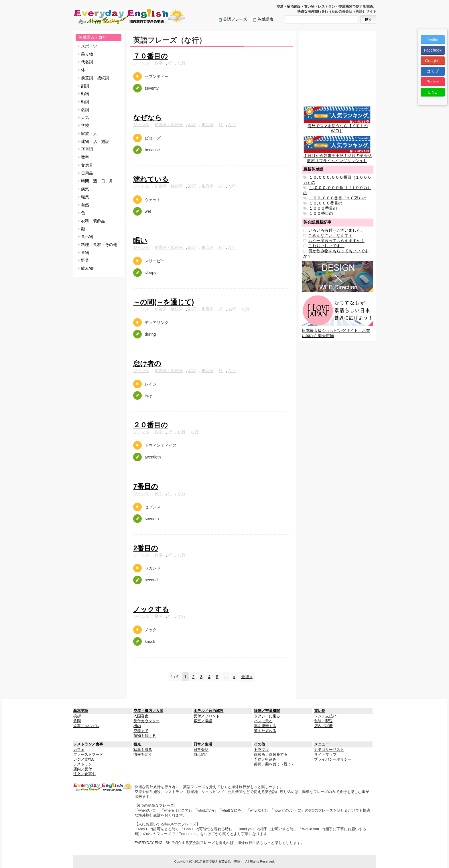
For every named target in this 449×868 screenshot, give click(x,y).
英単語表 (265, 19)
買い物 (320, 711)
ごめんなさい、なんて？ (330, 235)
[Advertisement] (338, 70)
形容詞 (86, 149)
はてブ (433, 71)
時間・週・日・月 (96, 181)
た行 (182, 432)
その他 (260, 744)
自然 (84, 205)
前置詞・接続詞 (94, 78)
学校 (84, 125)
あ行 (232, 309)
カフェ (79, 750)
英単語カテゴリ (92, 37)
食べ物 (86, 237)
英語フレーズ (235, 19)
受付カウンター (146, 721)
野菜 (84, 260)
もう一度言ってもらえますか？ (336, 241)
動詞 (84, 102)
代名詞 (86, 62)
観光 (137, 744)
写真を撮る (143, 750)
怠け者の (147, 364)
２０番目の (150, 425)
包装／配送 (323, 721)
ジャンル (141, 63)
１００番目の (321, 213)
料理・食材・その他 (98, 245)
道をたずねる (265, 731)
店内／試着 (323, 726)
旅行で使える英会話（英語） (223, 861)
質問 (77, 721)
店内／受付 (83, 769)
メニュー (322, 744)
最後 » (247, 677)
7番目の (145, 486)
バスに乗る (263, 721)
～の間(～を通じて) (164, 302)
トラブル (261, 750)
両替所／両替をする (271, 755)
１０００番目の (323, 208)
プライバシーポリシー (333, 759)
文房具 (86, 165)
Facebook (433, 50)
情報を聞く (143, 755)
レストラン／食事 (88, 744)
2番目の (145, 548)
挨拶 (77, 716)
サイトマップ (325, 755)
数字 (84, 157)
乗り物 (86, 54)
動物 (84, 94)
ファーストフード (88, 755)
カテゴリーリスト (329, 750)
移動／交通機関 (267, 711)
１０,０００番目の (326, 203)
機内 (137, 726)
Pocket (433, 82)
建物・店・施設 (94, 141)
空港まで (141, 731)
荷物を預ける (145, 736)
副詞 (84, 86)
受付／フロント (207, 716)
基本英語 (81, 711)
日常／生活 (203, 744)
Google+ (433, 61)
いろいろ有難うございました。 (336, 230)
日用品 (86, 173)
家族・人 (88, 133)
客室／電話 (203, 721)
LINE (433, 92)
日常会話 (201, 750)
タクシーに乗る (267, 716)
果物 (84, 253)
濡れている (151, 179)
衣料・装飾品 (92, 221)
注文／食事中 (84, 774)
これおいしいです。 (326, 246)
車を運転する (265, 726)
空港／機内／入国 (148, 711)
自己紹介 (201, 755)
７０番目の (150, 56)
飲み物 (86, 268)
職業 (84, 197)
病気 (84, 189)
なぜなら (147, 118)
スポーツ (88, 46)
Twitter (433, 40)
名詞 (84, 110)
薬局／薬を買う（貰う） (274, 764)
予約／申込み (265, 759)
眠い (140, 240)
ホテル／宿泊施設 (208, 711)
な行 (182, 63)
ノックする (151, 609)
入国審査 (141, 716)
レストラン (83, 764)
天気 (84, 117)
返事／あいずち (86, 726)
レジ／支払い (325, 716)
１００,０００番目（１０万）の (338, 198)
